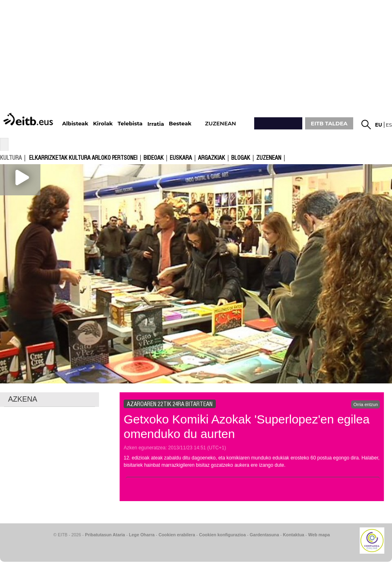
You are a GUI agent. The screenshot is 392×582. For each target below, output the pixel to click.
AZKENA (23, 399)
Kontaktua (294, 535)
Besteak (180, 124)
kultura (11, 158)
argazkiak (212, 158)
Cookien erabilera (177, 535)
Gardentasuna (264, 535)
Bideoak (154, 158)
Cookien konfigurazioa (222, 535)
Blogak (241, 158)
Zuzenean (269, 158)
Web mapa (319, 535)
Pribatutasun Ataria (105, 535)
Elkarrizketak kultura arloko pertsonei (83, 158)
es (389, 125)
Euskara (181, 158)
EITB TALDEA (329, 123)
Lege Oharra (142, 535)
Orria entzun (366, 404)
